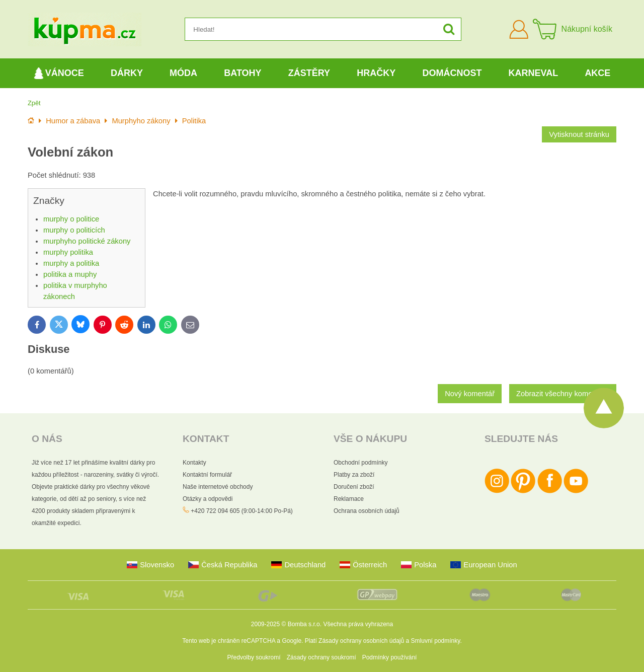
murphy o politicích (74, 230)
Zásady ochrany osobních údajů (361, 641)
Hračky (376, 73)
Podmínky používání (390, 657)
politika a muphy (70, 274)
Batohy (243, 73)
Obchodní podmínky (360, 463)
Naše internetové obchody (218, 487)
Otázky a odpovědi (208, 499)
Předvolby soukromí (254, 657)
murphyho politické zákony (87, 241)
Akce (597, 73)
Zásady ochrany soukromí (321, 657)
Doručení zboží (354, 487)
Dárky (127, 73)
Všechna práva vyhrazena (358, 624)
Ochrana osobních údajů (367, 511)
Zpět (34, 103)
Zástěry (309, 73)
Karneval (534, 73)
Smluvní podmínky (436, 641)
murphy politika (68, 252)
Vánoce (59, 73)
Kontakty (194, 463)
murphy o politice (71, 219)
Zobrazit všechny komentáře (563, 394)
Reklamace (349, 499)
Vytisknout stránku (579, 134)
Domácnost (452, 73)
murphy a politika (71, 263)
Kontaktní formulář (207, 475)
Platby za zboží (354, 475)
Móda (183, 73)
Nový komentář (470, 394)
